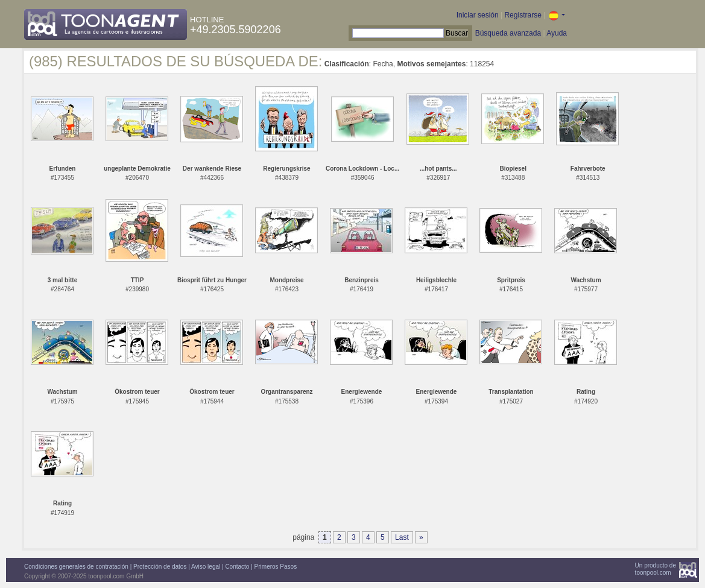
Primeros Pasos (276, 567)
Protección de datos (160, 567)
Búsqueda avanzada (508, 33)
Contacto (237, 567)
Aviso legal (206, 567)
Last (402, 537)
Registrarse (523, 15)
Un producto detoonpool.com (656, 569)
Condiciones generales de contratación (76, 567)
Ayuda (557, 33)
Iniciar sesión (478, 15)
